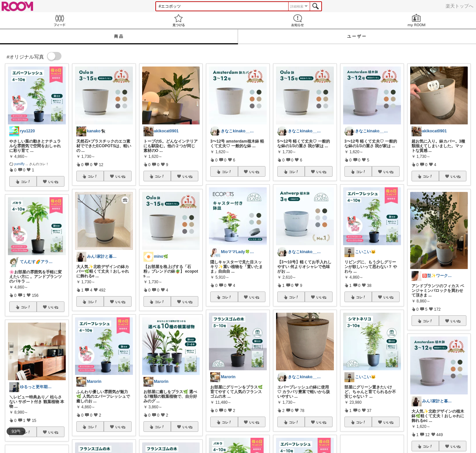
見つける (178, 20)
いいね (53, 182)
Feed (59, 20)
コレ (26, 182)
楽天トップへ (459, 6)
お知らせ (297, 20)
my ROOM (416, 20)
